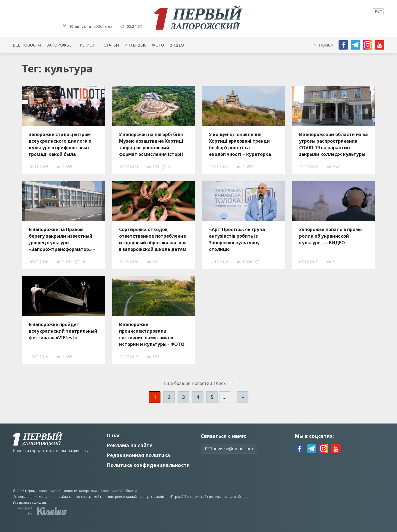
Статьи (111, 45)
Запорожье (59, 45)
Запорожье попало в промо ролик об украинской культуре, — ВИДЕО (330, 236)
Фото (158, 45)
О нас (114, 435)
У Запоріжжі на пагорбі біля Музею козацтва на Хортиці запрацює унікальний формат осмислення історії (151, 144)
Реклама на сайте (130, 445)
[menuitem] (378, 12)
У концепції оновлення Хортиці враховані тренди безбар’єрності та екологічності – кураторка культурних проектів (240, 144)
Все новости (27, 45)
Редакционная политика (138, 455)
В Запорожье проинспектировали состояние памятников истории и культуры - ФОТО (152, 334)
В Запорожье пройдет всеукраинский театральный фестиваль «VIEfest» (63, 331)
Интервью (136, 45)
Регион (88, 45)
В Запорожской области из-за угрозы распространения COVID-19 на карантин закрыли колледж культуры (333, 144)
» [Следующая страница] (243, 397)
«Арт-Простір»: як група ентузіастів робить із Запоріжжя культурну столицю (237, 239)
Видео (177, 45)
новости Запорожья (80, 491)
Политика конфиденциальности (148, 465)
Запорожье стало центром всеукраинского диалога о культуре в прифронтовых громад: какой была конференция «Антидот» (60, 144)
